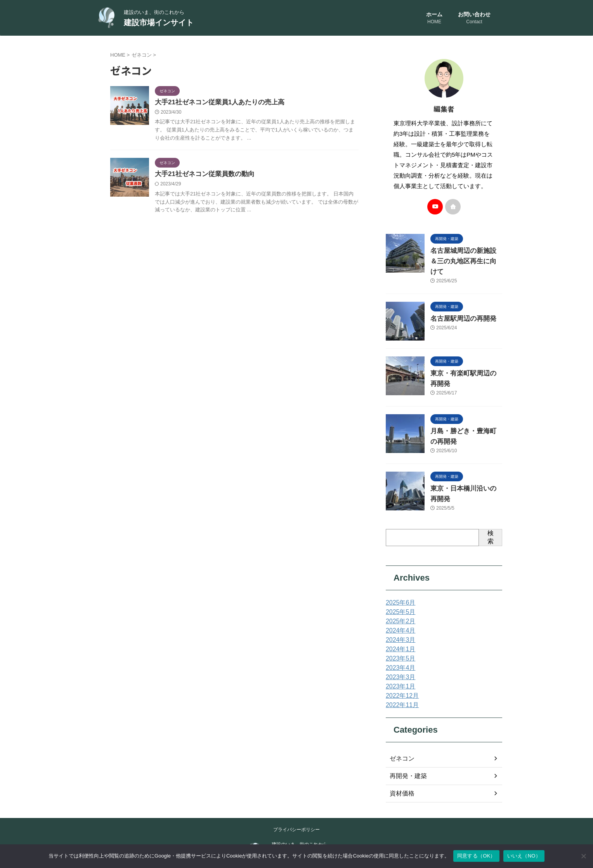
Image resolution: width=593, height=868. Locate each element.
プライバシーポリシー (296, 813)
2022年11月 (400, 689)
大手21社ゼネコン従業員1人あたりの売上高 (216, 103)
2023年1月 (399, 670)
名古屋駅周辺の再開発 (458, 308)
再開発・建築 (406, 760)
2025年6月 (399, 586)
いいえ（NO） (524, 856)
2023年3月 (399, 661)
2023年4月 (399, 652)
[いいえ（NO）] (583, 856)
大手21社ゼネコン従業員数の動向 (202, 175)
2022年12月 (400, 680)
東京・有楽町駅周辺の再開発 (466, 363)
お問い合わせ (474, 19)
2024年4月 (399, 614)
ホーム (434, 19)
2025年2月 (399, 605)
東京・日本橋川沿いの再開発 (466, 475)
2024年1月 (399, 633)
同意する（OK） (476, 856)
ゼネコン (401, 742)
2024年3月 (399, 624)
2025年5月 (399, 596)
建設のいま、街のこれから (300, 828)
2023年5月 (399, 642)
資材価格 (401, 777)
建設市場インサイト (159, 22)
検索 (491, 521)
